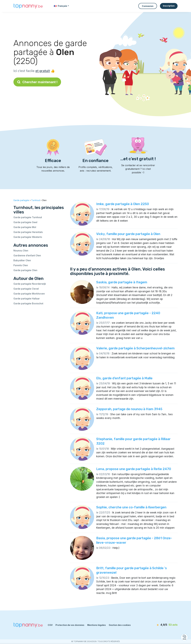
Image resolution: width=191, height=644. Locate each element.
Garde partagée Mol (25, 227)
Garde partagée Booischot (28, 303)
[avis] (160, 625)
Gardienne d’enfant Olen (27, 255)
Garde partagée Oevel (26, 289)
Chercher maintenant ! (37, 82)
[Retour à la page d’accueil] (28, 6)
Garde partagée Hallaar (27, 299)
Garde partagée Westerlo (28, 237)
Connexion (148, 6)
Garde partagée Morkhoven (29, 294)
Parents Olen (21, 265)
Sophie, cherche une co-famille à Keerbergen (131, 507)
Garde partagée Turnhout (28, 217)
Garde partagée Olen (25, 270)
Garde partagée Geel (25, 222)
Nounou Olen (21, 251)
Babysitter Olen (22, 260)
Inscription (169, 6)
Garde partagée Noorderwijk (30, 284)
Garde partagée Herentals (28, 232)
